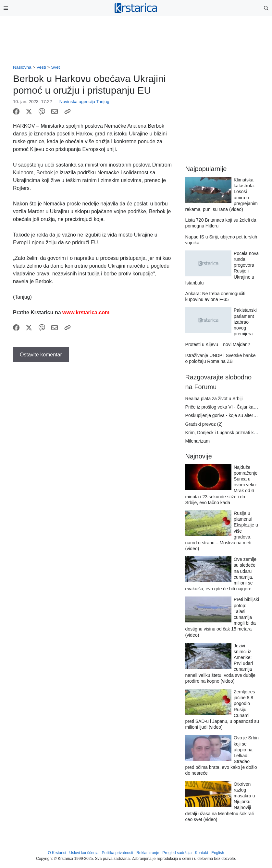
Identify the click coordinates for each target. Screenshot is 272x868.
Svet (55, 67)
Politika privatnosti (118, 853)
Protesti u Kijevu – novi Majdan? (218, 344)
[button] (266, 8)
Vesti (41, 67)
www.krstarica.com (86, 312)
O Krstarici (57, 853)
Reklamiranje (148, 853)
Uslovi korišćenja (84, 853)
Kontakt (201, 853)
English (218, 853)
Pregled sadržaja (177, 853)
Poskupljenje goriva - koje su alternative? (227, 415)
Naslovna (22, 67)
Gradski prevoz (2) (204, 424)
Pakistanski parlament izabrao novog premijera (245, 322)
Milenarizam (198, 441)
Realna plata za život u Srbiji (214, 399)
